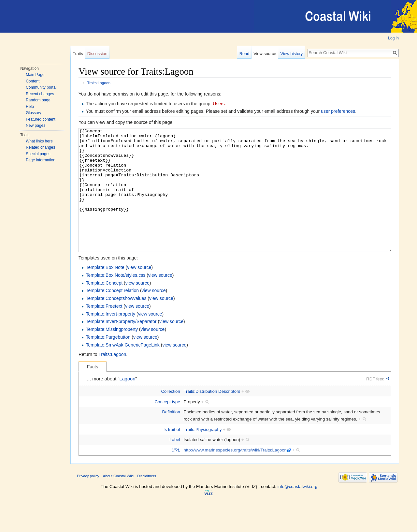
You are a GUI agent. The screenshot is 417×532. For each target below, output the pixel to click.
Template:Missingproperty (112, 354)
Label (175, 464)
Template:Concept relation (112, 315)
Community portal (41, 87)
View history (291, 54)
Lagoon (128, 403)
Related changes (40, 147)
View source (265, 54)
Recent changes (40, 94)
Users (219, 104)
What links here (39, 141)
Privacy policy (88, 500)
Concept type (167, 426)
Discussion (97, 54)
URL (176, 474)
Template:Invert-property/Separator (121, 346)
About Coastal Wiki (118, 500)
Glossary (33, 113)
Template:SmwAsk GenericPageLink (122, 369)
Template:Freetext (104, 331)
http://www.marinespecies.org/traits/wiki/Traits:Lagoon (235, 474)
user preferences (338, 111)
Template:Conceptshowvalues (116, 323)
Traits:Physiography (202, 454)
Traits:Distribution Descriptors (212, 416)
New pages (36, 126)
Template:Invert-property (110, 338)
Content (33, 81)
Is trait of (172, 454)
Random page (38, 100)
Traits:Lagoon (99, 83)
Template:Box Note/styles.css (115, 300)
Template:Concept (104, 307)
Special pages (38, 154)
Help (30, 107)
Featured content (41, 119)
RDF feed (375, 403)
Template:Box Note (105, 292)
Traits (78, 54)
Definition (171, 436)
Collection (170, 416)
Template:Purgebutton (108, 362)
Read (244, 54)
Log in (393, 38)
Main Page (35, 75)
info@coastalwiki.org (297, 511)
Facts (93, 391)
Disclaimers (147, 500)
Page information (41, 160)
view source (139, 292)
